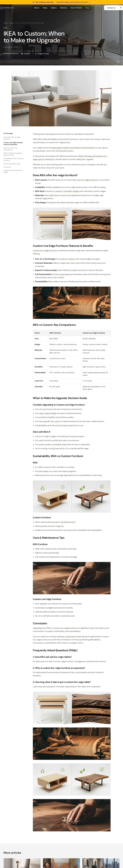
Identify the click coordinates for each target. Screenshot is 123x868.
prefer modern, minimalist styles (53, 444)
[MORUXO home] (7, 8)
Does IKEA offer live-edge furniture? (12, 138)
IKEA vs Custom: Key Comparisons (10, 149)
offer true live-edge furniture (85, 180)
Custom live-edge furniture (45, 250)
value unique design (48, 413)
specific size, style (51, 421)
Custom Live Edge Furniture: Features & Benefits (13, 144)
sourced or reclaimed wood (63, 522)
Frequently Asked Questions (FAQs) (13, 171)
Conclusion (7, 167)
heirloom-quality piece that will (71, 637)
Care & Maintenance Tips (12, 164)
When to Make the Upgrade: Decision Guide (13, 154)
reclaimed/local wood (96, 373)
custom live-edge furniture (65, 628)
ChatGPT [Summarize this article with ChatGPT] (26, 54)
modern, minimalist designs (67, 191)
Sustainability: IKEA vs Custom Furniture (14, 159)
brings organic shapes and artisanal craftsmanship (72, 148)
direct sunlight (47, 608)
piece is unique (68, 259)
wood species (66, 274)
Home (6, 23)
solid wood (54, 195)
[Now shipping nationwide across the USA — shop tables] (61, 2)
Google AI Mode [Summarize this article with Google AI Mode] (42, 54)
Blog (11, 23)
